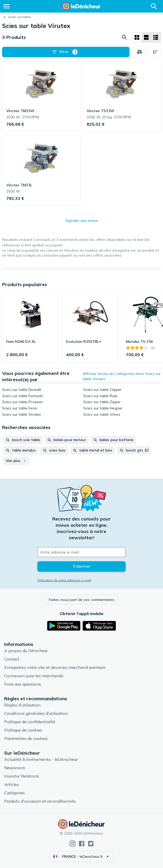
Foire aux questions (23, 684)
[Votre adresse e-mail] (81, 552)
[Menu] (7, 6)
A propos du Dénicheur (26, 651)
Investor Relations (22, 776)
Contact (12, 659)
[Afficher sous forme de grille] (137, 37)
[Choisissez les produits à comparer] (139, 52)
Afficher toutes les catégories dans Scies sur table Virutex (122, 376)
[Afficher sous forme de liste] (146, 37)
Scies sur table (19, 17)
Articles (11, 784)
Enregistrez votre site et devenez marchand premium (55, 667)
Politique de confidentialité (30, 722)
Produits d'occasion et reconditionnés (40, 801)
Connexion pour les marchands (34, 676)
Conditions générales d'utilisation (36, 713)
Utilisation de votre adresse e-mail (64, 580)
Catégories (14, 793)
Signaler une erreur (82, 221)
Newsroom (15, 768)
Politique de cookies (23, 730)
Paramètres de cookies (26, 738)
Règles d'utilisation (22, 705)
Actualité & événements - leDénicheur (41, 759)
